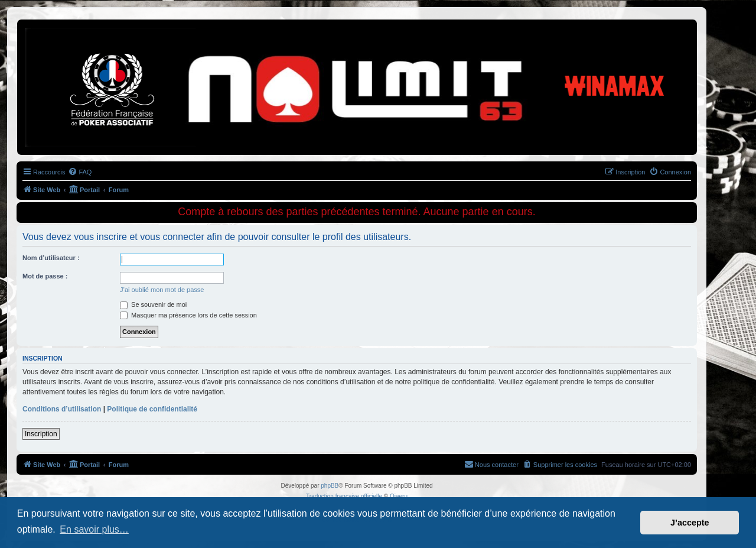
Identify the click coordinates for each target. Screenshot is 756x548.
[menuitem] (80, 172)
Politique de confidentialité (152, 409)
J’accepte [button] (690, 523)
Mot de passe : (45, 276)
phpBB (330, 486)
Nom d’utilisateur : (51, 258)
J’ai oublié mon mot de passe (162, 290)
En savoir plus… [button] (94, 529)
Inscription (41, 434)
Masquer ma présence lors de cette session (188, 315)
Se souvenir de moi (153, 304)
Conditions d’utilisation (62, 409)
